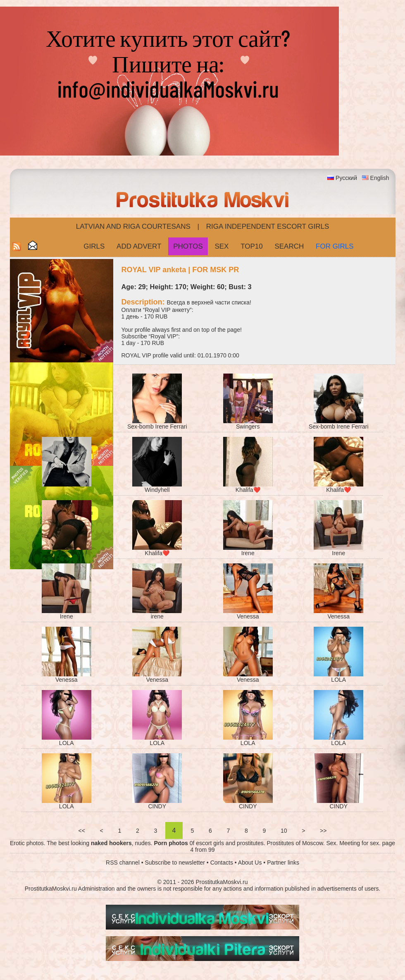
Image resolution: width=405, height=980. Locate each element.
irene (157, 616)
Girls (94, 246)
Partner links (283, 863)
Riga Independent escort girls (268, 226)
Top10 (252, 246)
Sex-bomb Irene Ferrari (157, 427)
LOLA (338, 680)
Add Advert (139, 246)
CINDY (157, 806)
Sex (222, 246)
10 (284, 831)
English (380, 178)
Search (289, 246)
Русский (346, 178)
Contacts (222, 863)
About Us (250, 863)
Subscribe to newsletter (175, 863)
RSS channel (123, 863)
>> (323, 831)
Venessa (248, 616)
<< (82, 831)
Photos (188, 246)
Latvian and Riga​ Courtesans (133, 226)
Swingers (248, 427)
